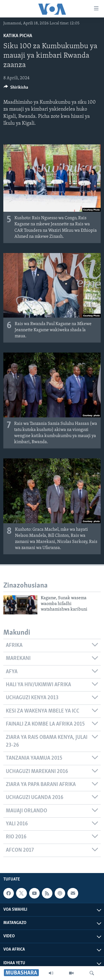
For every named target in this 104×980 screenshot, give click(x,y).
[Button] (16, 89)
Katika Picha (18, 36)
